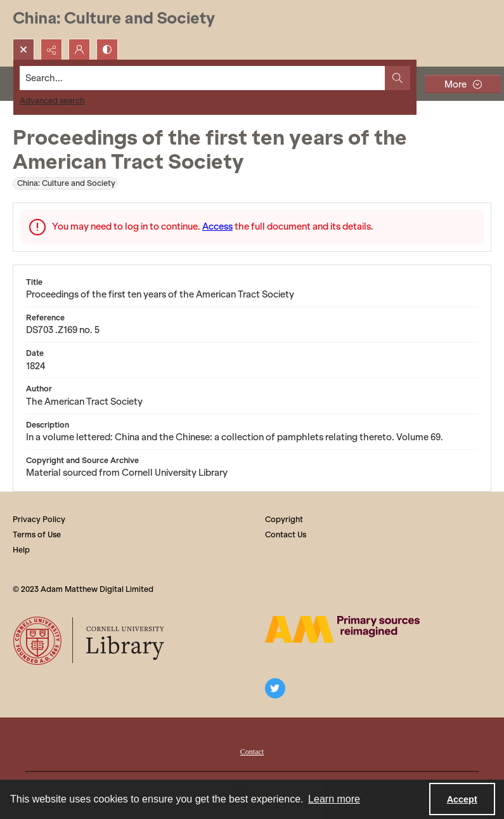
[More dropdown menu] (463, 84)
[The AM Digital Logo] (342, 629)
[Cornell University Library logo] (90, 641)
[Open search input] (23, 49)
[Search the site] (203, 78)
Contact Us (286, 534)
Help (21, 550)
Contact (252, 752)
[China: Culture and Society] (114, 19)
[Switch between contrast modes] (107, 49)
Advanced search (52, 101)
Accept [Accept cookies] (462, 799)
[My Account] (79, 49)
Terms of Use (37, 534)
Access (217, 226)
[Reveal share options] (51, 49)
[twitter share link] (275, 688)
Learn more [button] (334, 799)
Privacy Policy (39, 519)
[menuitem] (252, 750)
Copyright (284, 519)
